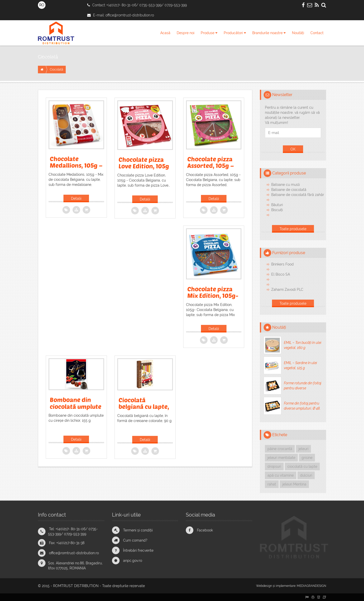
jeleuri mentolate (281, 458)
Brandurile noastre (269, 33)
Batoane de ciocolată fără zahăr (298, 195)
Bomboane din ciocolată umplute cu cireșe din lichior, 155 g (76, 410)
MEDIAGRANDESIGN (311, 586)
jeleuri (303, 449)
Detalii (76, 198)
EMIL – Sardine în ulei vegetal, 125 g (300, 365)
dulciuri (306, 475)
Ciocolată (48, 57)
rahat (272, 484)
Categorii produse (289, 173)
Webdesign (264, 586)
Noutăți (298, 33)
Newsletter (282, 95)
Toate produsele (293, 229)
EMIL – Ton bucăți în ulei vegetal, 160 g (303, 345)
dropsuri (274, 466)
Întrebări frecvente (138, 550)
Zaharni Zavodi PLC (287, 290)
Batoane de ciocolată (289, 190)
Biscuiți (277, 210)
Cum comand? (135, 540)
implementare (286, 586)
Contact (317, 33)
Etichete (280, 435)
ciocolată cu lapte (302, 466)
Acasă (165, 33)
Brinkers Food (282, 264)
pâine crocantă (280, 449)
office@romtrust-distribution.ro (130, 15)
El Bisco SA (281, 274)
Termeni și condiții (138, 530)
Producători (235, 33)
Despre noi (186, 33)
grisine (307, 458)
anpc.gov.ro (133, 561)
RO (42, 5)
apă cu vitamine (281, 475)
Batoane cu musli (286, 185)
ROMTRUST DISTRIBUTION (76, 586)
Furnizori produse (289, 253)
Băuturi (277, 205)
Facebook (205, 530)
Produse (209, 33)
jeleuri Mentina (294, 484)
